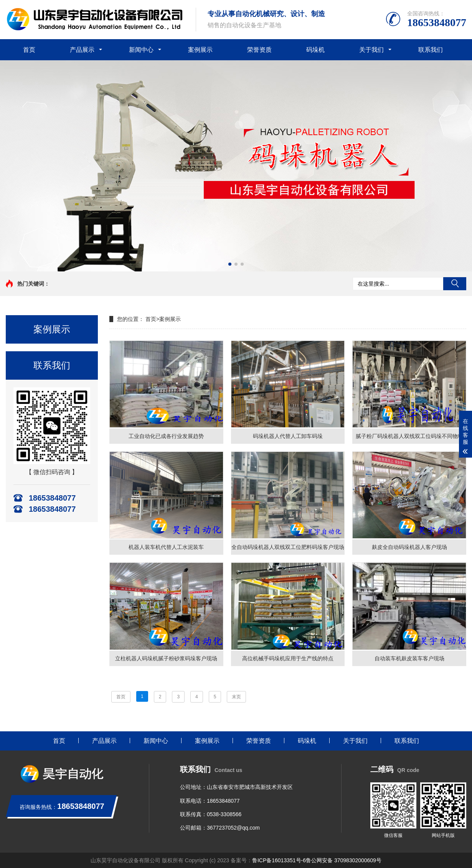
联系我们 (431, 50)
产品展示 (82, 50)
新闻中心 (141, 50)
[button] (230, 264)
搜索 (455, 284)
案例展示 (200, 50)
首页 (29, 50)
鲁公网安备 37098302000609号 (344, 860)
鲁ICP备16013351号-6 (279, 860)
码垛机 (315, 50)
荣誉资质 (259, 50)
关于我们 (371, 50)
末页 (236, 697)
